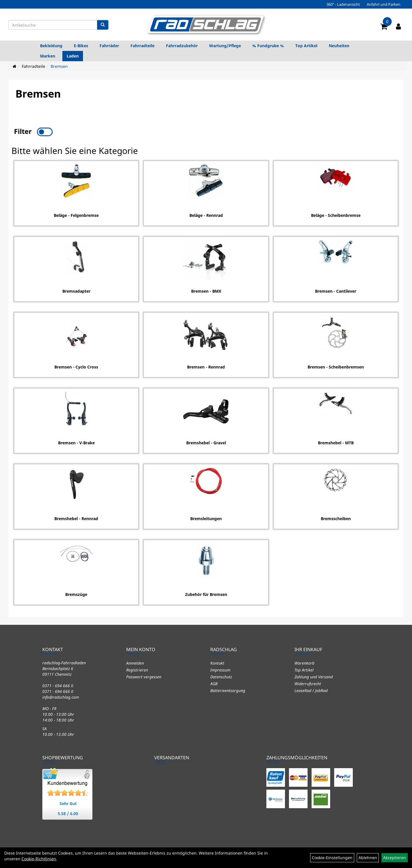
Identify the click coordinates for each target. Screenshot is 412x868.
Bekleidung (51, 46)
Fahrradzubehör (182, 46)
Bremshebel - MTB (336, 442)
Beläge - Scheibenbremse (336, 215)
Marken (48, 56)
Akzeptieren (395, 858)
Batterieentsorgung (228, 690)
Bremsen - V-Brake (76, 442)
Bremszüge (76, 594)
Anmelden (135, 662)
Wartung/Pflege (225, 46)
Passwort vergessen (144, 676)
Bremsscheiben (336, 518)
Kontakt (217, 662)
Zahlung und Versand (314, 676)
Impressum (220, 669)
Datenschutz (221, 676)
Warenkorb (304, 662)
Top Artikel (306, 46)
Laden (73, 56)
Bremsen (59, 66)
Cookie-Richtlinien (39, 859)
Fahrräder (109, 46)
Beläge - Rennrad (206, 215)
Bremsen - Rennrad (206, 366)
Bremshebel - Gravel (206, 442)
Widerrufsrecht (308, 683)
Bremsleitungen (206, 518)
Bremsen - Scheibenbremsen (336, 366)
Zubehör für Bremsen (206, 594)
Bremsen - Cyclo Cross (76, 366)
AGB (214, 683)
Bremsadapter (76, 291)
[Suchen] (103, 25)
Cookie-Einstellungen (332, 858)
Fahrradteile (142, 46)
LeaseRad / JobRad (311, 690)
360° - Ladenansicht (343, 4)
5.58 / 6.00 (68, 813)
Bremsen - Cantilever (336, 291)
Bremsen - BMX (206, 291)
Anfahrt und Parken (384, 4)
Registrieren (137, 669)
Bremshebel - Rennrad (76, 518)
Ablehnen (368, 858)
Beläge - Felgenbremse (76, 215)
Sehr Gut (68, 803)
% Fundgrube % (268, 46)
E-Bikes (81, 46)
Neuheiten (339, 46)
